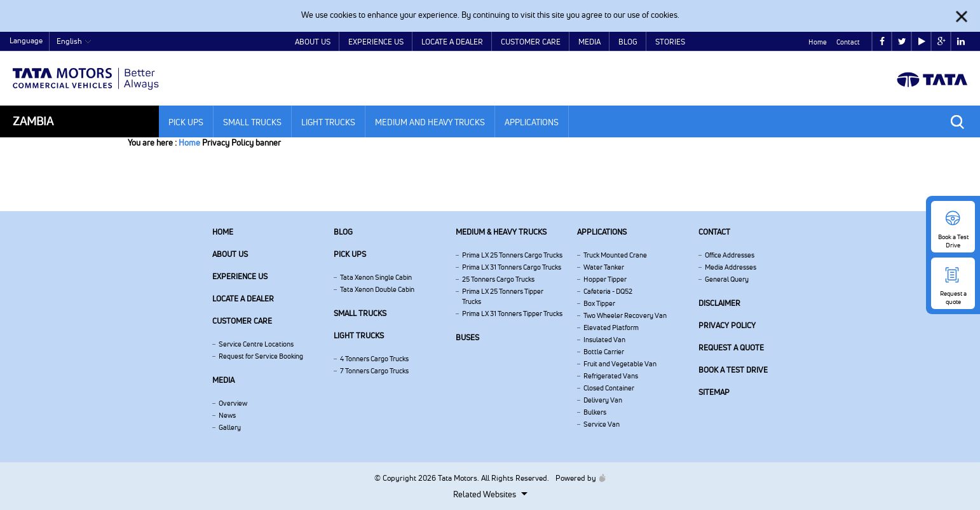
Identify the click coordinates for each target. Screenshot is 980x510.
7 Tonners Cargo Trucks (374, 371)
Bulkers (595, 412)
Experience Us (376, 42)
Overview (233, 403)
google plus (942, 42)
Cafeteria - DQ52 (608, 291)
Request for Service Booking (261, 356)
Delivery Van (603, 400)
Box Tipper (599, 303)
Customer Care (531, 42)
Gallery (230, 427)
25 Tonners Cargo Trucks (498, 279)
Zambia (33, 121)
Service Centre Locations (256, 344)
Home (818, 42)
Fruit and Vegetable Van (620, 364)
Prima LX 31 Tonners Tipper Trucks (512, 314)
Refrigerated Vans (611, 376)
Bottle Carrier (604, 352)
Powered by (577, 478)
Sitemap (714, 392)
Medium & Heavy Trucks (501, 232)
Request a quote (731, 348)
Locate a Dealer (452, 42)
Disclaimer (719, 303)
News (227, 415)
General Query (727, 279)
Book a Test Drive (733, 370)
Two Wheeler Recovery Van (625, 315)
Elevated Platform (611, 327)
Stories (670, 42)
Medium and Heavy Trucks (430, 122)
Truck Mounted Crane (615, 255)
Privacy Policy (727, 325)
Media (589, 42)
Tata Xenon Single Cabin (376, 277)
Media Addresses (731, 267)
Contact (848, 42)
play (922, 42)
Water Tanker (604, 267)
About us (230, 254)
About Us (313, 42)
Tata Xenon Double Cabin (377, 289)
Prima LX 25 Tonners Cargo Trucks (512, 255)
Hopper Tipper (605, 279)
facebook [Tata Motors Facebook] (882, 42)
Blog (628, 42)
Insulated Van (604, 340)
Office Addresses (730, 255)
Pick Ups (186, 122)
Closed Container (609, 388)
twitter (902, 42)
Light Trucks (328, 122)
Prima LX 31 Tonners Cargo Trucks (512, 267)
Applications (532, 122)
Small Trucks (252, 122)
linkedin (961, 42)
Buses (467, 337)
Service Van (602, 424)
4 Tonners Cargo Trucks (374, 359)
